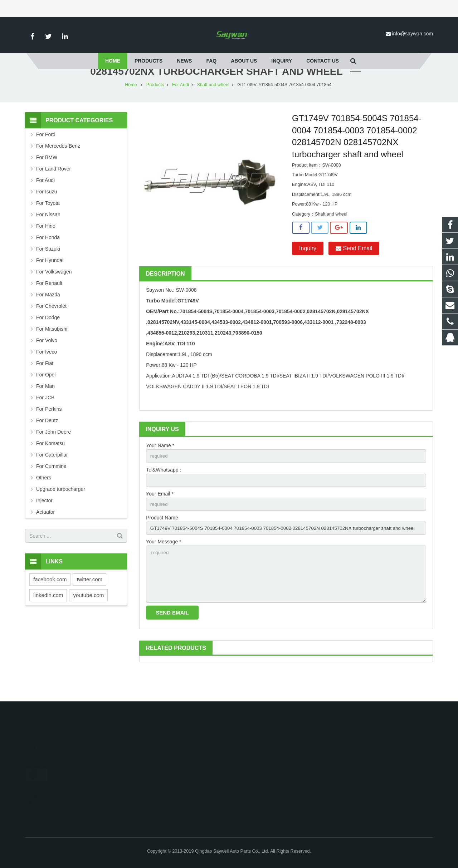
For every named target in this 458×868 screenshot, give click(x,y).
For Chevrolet (51, 327)
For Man (45, 407)
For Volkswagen (54, 293)
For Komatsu (50, 464)
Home (131, 106)
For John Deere (53, 453)
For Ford (46, 156)
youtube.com (88, 616)
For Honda (48, 258)
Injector (44, 522)
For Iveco (47, 373)
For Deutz (47, 442)
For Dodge (48, 339)
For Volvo (47, 361)
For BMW (47, 178)
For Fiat (45, 384)
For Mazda (48, 316)
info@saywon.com (412, 34)
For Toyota (48, 224)
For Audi (181, 106)
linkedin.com (48, 616)
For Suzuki (48, 270)
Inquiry (308, 269)
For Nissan (48, 236)
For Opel (46, 396)
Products (155, 106)
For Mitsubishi (52, 350)
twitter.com (89, 600)
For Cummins (51, 487)
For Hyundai (50, 281)
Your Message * (164, 566)
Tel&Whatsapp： (165, 491)
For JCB (45, 419)
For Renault (49, 304)
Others (44, 499)
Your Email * (160, 516)
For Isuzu (47, 213)
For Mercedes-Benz (58, 167)
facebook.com (50, 600)
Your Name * (160, 467)
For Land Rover (53, 190)
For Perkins (49, 430)
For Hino (46, 247)
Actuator (45, 533)
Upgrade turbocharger (61, 510)
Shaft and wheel (213, 106)
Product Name (162, 541)
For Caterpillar (52, 476)
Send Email (354, 269)
